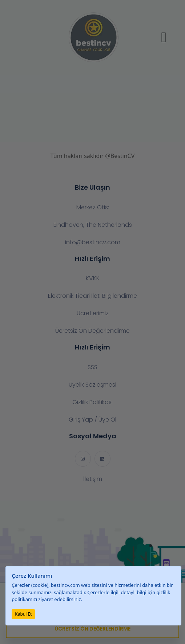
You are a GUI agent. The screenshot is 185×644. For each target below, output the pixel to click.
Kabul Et (23, 614)
